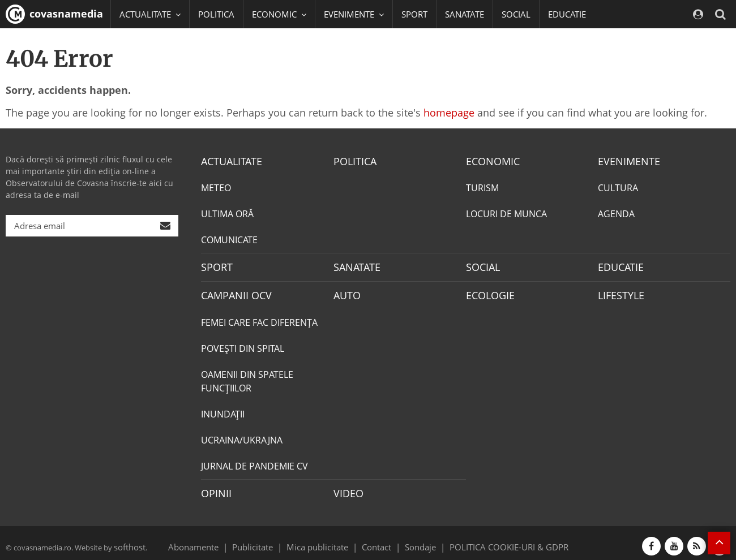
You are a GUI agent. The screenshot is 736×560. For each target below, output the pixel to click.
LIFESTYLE (619, 292)
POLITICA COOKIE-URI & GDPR (494, 540)
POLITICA (216, 14)
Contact (377, 540)
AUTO (346, 292)
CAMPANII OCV (232, 292)
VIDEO (347, 488)
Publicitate (266, 540)
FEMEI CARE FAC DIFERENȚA (259, 318)
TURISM (482, 187)
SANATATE (465, 14)
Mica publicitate (324, 540)
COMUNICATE (229, 239)
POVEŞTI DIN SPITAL (243, 344)
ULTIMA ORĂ (227, 213)
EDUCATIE (567, 14)
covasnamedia (54, 14)
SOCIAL (516, 14)
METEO (216, 187)
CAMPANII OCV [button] (154, 42)
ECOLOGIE (487, 292)
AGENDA (616, 213)
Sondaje (417, 540)
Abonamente (213, 540)
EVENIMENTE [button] (354, 14)
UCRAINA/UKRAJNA (242, 436)
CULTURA (618, 187)
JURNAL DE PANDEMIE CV (254, 462)
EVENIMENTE (625, 161)
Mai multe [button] (144, 71)
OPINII (214, 488)
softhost (128, 540)
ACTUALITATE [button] (150, 14)
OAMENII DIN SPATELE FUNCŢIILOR (247, 377)
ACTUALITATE (228, 161)
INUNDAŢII (223, 410)
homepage (449, 113)
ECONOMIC (489, 161)
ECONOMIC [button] (279, 14)
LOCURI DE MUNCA (506, 213)
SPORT (414, 14)
